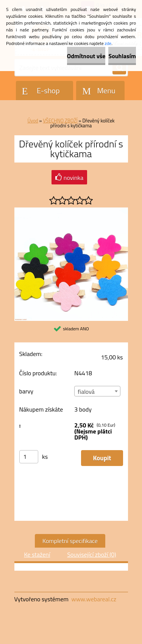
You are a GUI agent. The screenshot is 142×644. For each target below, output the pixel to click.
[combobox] (97, 391)
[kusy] (29, 457)
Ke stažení (37, 554)
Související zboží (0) (91, 554)
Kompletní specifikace (70, 541)
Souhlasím (122, 56)
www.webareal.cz (94, 599)
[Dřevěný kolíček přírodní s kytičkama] (71, 211)
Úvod (33, 121)
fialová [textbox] (86, 392)
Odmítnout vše (86, 56)
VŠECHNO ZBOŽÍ (60, 121)
